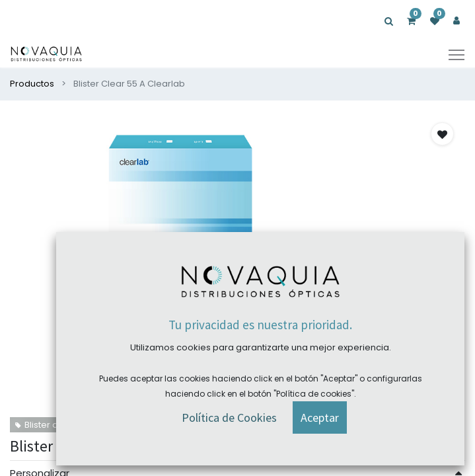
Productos (32, 84)
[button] (442, 134)
